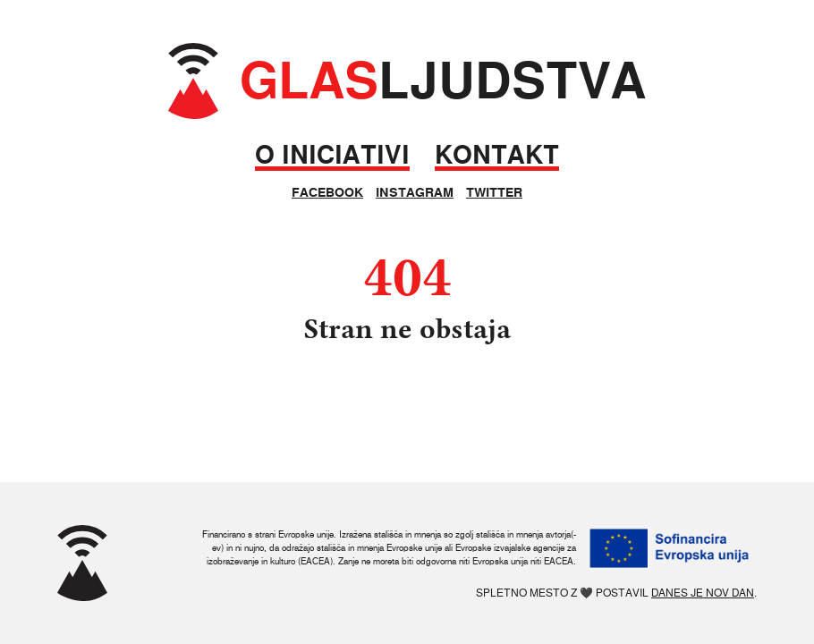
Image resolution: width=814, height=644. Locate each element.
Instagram (415, 192)
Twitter (494, 192)
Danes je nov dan (703, 593)
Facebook (327, 192)
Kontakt (497, 155)
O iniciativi (332, 155)
